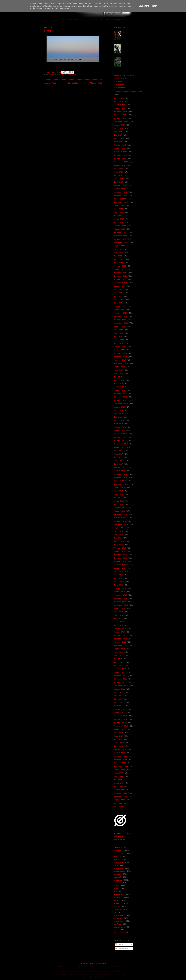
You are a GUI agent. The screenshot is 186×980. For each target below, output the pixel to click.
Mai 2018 (118, 417)
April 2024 (119, 179)
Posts (119, 944)
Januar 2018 (119, 431)
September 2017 (121, 444)
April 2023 (119, 219)
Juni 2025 (118, 132)
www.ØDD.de (119, 837)
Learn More (144, 6)
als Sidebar (119, 84)
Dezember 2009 (120, 756)
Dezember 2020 (120, 313)
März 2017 (118, 464)
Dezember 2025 (120, 112)
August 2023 (119, 206)
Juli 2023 (118, 209)
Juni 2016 (118, 494)
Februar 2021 (120, 306)
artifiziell (119, 854)
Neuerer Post (50, 83)
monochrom (118, 895)
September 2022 (121, 243)
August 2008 (119, 800)
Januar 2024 (119, 189)
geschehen (118, 868)
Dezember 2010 (120, 716)
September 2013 (121, 605)
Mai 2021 (118, 296)
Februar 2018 (120, 427)
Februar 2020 (120, 347)
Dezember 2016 (120, 474)
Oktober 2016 (120, 481)
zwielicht (118, 933)
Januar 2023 (119, 229)
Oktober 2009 (120, 763)
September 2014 (121, 565)
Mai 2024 (118, 175)
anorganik (53, 75)
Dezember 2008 (120, 793)
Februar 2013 (120, 629)
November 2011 (120, 679)
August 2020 (119, 327)
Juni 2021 (118, 293)
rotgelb (117, 909)
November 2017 (120, 437)
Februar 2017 (120, 468)
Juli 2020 (118, 330)
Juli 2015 (118, 531)
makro (75, 75)
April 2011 (119, 703)
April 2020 (119, 340)
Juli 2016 (118, 491)
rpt (115, 912)
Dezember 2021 (120, 273)
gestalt (117, 874)
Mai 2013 (118, 619)
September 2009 (121, 766)
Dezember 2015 (120, 515)
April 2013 (119, 622)
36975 (123, 58)
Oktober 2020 (120, 320)
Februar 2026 (120, 105)
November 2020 (120, 316)
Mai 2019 (118, 377)
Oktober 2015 (120, 521)
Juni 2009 (118, 776)
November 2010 (120, 719)
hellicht (67, 75)
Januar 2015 (119, 551)
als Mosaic (119, 81)
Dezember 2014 (120, 555)
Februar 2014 (120, 588)
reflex (117, 906)
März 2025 (118, 142)
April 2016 (119, 501)
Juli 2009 (118, 773)
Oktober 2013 (120, 602)
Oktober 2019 (120, 360)
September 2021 (121, 283)
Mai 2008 (118, 803)
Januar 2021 (119, 310)
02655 (123, 45)
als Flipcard (120, 78)
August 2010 (119, 729)
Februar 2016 (120, 508)
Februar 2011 (120, 709)
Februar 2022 (120, 266)
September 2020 (121, 323)
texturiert (119, 921)
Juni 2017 (118, 454)
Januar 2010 (119, 753)
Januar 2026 (119, 108)
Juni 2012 (118, 656)
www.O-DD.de (119, 840)
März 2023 (118, 222)
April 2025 (119, 138)
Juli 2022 (118, 249)
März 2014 (118, 585)
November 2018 (120, 397)
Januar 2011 (119, 713)
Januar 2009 (119, 790)
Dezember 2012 (120, 635)
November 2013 (120, 598)
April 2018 (119, 421)
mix (115, 892)
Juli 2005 (118, 807)
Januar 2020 (119, 350)
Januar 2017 (119, 471)
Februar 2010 (120, 750)
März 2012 (118, 666)
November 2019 (120, 357)
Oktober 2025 (120, 118)
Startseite (73, 83)
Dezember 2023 (120, 192)
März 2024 (118, 182)
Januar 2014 (119, 592)
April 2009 (119, 783)
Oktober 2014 (120, 562)
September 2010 (121, 726)
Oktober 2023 (120, 199)
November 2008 (120, 797)
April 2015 (119, 541)
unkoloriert (119, 927)
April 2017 (119, 461)
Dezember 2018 (120, 394)
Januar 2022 (119, 269)
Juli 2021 (118, 290)
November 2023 (120, 196)
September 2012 (121, 645)
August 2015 (119, 528)
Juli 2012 (118, 652)
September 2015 (121, 525)
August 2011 (119, 689)
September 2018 (121, 404)
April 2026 (119, 98)
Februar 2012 (120, 669)
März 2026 (118, 102)
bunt (61, 75)
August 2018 (119, 407)
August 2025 (119, 125)
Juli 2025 (118, 128)
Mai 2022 (118, 256)
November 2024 (120, 155)
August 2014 (119, 568)
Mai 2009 (118, 780)
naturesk (83, 75)
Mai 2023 (118, 216)
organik (117, 904)
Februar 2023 (120, 226)
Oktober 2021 (120, 280)
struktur (118, 918)
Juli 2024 (118, 169)
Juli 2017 (118, 451)
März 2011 (118, 706)
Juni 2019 (118, 374)
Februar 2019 (120, 387)
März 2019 (118, 384)
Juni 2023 (118, 212)
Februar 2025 (120, 145)
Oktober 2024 (120, 159)
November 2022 (120, 236)
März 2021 (118, 303)
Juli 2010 (118, 733)
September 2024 (121, 162)
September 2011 (121, 686)
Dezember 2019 (120, 353)
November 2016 (120, 478)
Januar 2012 (119, 672)
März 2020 (118, 343)
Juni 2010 (118, 736)
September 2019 (121, 363)
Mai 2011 (118, 699)
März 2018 (118, 424)
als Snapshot (120, 87)
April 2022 (119, 259)
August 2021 (119, 286)
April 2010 (119, 743)
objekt (117, 901)
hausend (117, 877)
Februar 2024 (120, 186)
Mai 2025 (118, 135)
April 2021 (119, 300)
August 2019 (119, 367)
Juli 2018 (118, 410)
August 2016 (119, 488)
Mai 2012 (118, 659)
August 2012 (119, 649)
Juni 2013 (118, 615)
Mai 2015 (118, 538)
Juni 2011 (118, 696)
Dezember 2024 (120, 152)
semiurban (118, 915)
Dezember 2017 (120, 434)
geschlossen (119, 871)
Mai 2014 (118, 578)
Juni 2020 (118, 333)
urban (116, 930)
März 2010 (118, 746)
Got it (154, 6)
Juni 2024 (118, 172)
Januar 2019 (119, 390)
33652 (123, 32)
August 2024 (119, 165)
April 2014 (119, 582)
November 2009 (120, 760)
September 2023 (121, 202)
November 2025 (120, 115)
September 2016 (121, 484)
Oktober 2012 (120, 642)
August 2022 (119, 246)
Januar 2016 (119, 511)
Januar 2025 (119, 149)
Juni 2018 (118, 414)
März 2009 (118, 786)
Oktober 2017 (120, 441)
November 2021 (120, 276)
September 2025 (121, 122)
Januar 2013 (119, 632)
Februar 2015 (120, 548)
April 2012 (119, 662)
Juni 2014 (118, 575)
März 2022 (118, 263)
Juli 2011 (118, 692)
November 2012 (120, 639)
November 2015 (120, 518)
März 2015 (118, 545)
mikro (116, 889)
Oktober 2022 (120, 239)
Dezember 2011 (120, 676)
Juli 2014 (118, 572)
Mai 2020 (118, 337)
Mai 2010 (118, 739)
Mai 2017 (118, 457)
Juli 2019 (118, 370)
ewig (116, 865)
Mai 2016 (118, 498)
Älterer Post (96, 83)
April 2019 (119, 380)
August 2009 (119, 770)
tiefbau (117, 924)
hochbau (117, 883)
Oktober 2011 (120, 682)
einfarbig (118, 862)
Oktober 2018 (120, 400)
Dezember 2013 (120, 595)
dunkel (117, 859)
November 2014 (120, 558)
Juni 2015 (118, 535)
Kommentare (122, 949)
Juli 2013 (118, 612)
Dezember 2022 (120, 233)
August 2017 (119, 447)
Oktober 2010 (120, 723)
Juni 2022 (118, 253)
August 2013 (119, 609)
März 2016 (118, 504)
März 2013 (118, 625)
